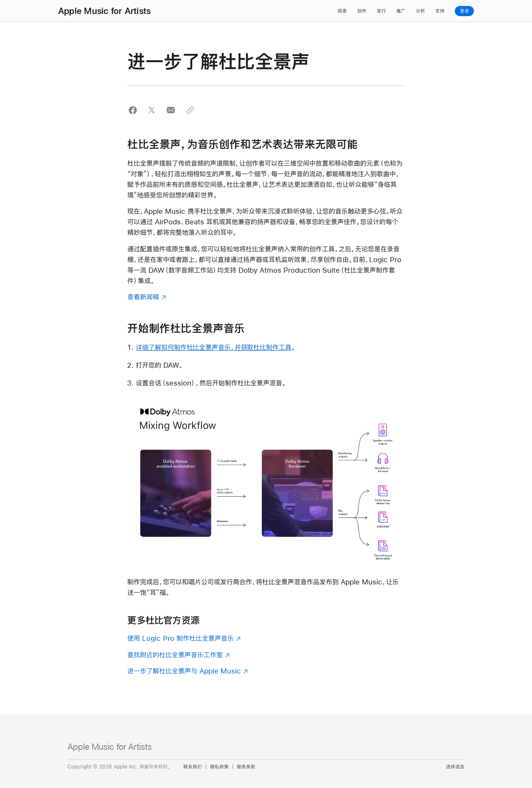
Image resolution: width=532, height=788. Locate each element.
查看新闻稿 (143, 297)
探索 (342, 11)
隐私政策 (219, 767)
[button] (133, 110)
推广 (401, 11)
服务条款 (246, 767)
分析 (420, 11)
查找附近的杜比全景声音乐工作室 (175, 655)
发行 (381, 11)
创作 (362, 11)
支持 (440, 11)
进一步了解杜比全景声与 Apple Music (184, 671)
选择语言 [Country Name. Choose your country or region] (455, 767)
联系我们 (193, 767)
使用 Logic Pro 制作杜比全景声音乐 (181, 638)
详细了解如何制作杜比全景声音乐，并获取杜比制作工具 (213, 347)
